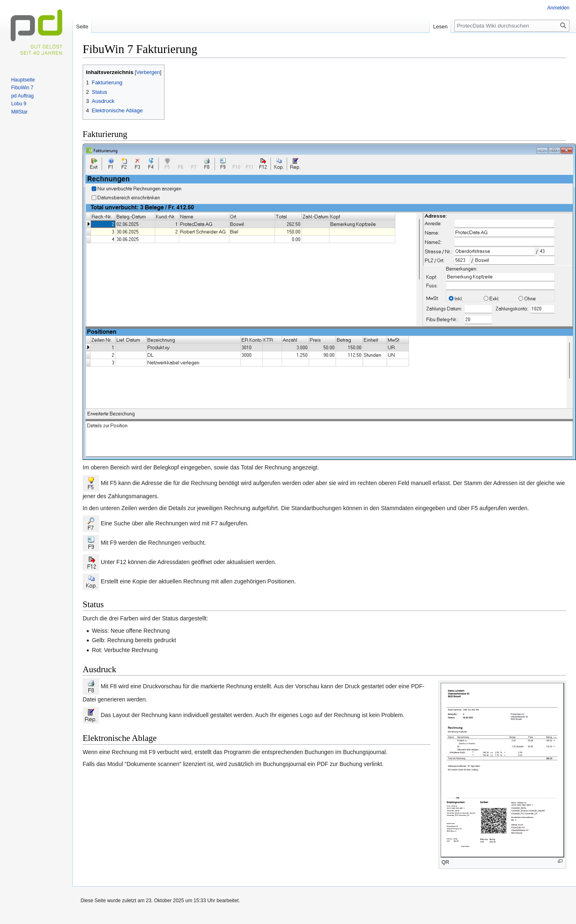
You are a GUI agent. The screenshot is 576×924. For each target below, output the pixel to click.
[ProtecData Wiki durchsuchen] (512, 26)
